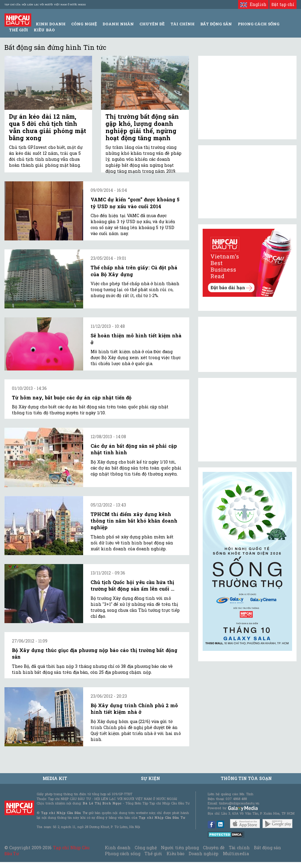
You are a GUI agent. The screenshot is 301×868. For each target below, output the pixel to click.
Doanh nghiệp (204, 854)
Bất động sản (216, 24)
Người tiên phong (180, 848)
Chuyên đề (152, 24)
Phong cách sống (123, 854)
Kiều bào (44, 30)
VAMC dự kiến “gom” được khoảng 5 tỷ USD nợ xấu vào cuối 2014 (135, 203)
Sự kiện (150, 778)
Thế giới (18, 30)
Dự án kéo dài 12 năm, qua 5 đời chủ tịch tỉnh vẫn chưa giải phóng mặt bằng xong (48, 127)
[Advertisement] (247, 420)
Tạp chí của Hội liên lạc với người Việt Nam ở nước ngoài (45, 4)
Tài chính (239, 848)
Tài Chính (183, 24)
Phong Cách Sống (259, 24)
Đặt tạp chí (283, 4)
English (253, 4)
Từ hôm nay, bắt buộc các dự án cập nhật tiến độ (72, 397)
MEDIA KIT (55, 778)
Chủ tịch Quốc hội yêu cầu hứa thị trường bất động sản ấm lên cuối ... (132, 585)
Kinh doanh (118, 848)
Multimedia (236, 854)
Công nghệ (146, 848)
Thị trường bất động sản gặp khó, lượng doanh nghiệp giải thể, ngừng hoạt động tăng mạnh (142, 127)
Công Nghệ (84, 24)
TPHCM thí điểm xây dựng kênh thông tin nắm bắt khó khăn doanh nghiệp (134, 521)
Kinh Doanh (51, 24)
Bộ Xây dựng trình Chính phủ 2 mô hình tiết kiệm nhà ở (134, 709)
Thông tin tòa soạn (246, 778)
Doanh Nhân (118, 24)
